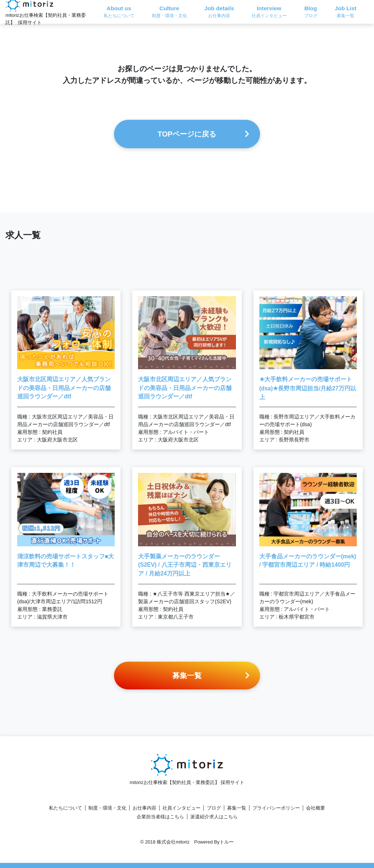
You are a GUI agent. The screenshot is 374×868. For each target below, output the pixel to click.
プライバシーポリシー (276, 808)
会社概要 (316, 808)
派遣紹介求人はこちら (214, 817)
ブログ (214, 808)
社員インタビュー (182, 808)
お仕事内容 (144, 808)
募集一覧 (237, 808)
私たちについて (66, 808)
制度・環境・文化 (107, 808)
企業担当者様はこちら (160, 817)
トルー (227, 842)
